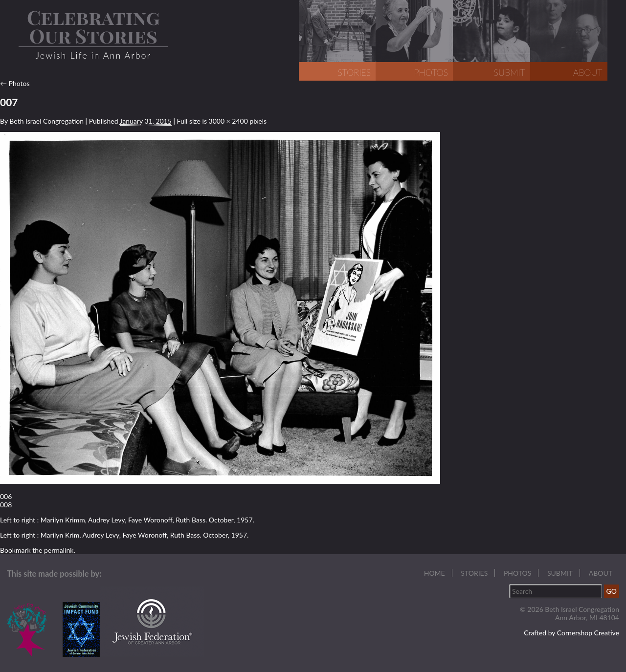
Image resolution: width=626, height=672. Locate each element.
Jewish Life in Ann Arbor (93, 55)
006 (6, 496)
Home (435, 573)
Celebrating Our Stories (93, 26)
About (601, 573)
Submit (560, 573)
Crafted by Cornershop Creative (571, 633)
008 (6, 505)
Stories (474, 573)
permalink (59, 550)
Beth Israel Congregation (46, 121)
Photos (15, 83)
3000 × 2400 (228, 121)
